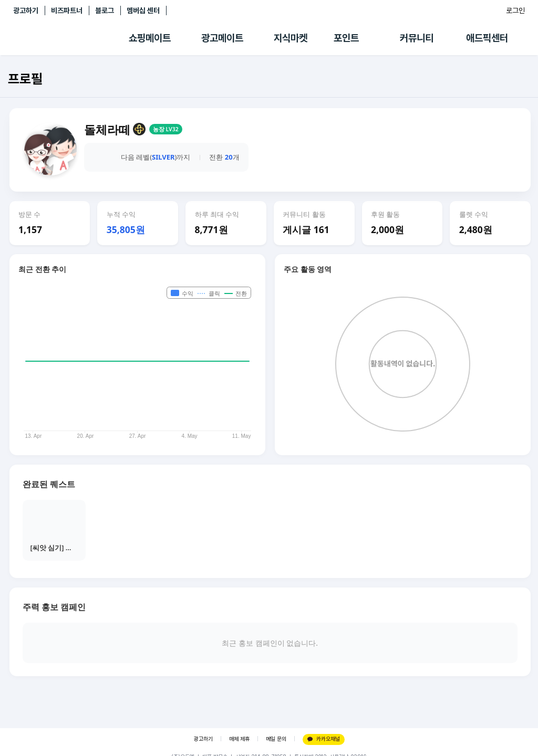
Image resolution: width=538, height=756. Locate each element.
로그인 (515, 10)
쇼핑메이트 (150, 38)
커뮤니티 (417, 38)
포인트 (346, 38)
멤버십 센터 (143, 10)
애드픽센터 (487, 38)
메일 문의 (276, 739)
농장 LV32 (166, 129)
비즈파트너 (67, 10)
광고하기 (26, 10)
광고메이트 (222, 38)
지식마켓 (291, 38)
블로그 (105, 10)
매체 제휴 (239, 739)
